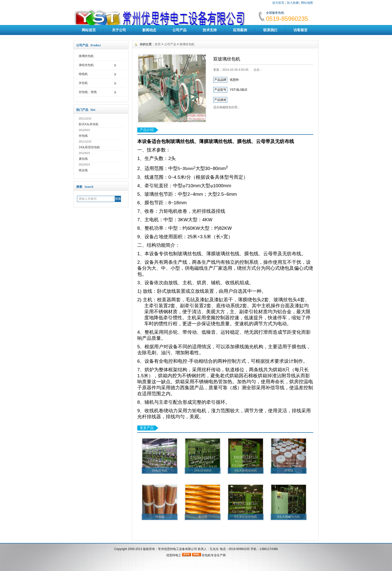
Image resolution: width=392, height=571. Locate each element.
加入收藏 (293, 3)
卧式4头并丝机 (89, 124)
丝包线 (83, 136)
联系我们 (270, 30)
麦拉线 (83, 159)
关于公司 (119, 30)
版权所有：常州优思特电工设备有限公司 (170, 549)
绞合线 (83, 170)
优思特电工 (174, 555)
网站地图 (307, 3)
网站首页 (89, 30)
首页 (158, 44)
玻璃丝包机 (86, 56)
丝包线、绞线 (88, 92)
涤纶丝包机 (86, 65)
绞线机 (83, 74)
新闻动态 (149, 30)
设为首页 (278, 3)
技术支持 (210, 30)
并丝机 (83, 83)
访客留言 (300, 30)
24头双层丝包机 (89, 147)
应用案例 (240, 30)
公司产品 (179, 30)
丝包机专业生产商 (214, 555)
